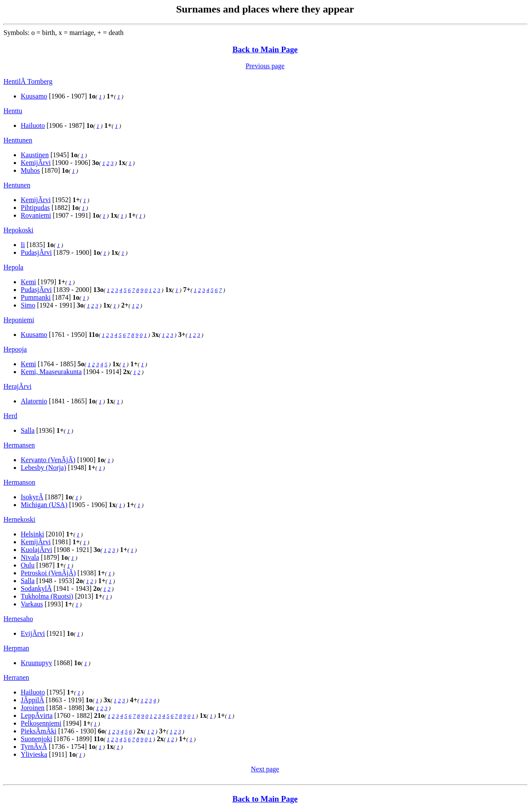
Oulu (28, 565)
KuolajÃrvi (36, 550)
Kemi (28, 282)
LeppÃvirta (37, 715)
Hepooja (15, 349)
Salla (28, 430)
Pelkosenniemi (41, 723)
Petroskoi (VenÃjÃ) (48, 573)
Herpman (16, 648)
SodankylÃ (36, 588)
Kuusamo (34, 96)
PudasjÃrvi (36, 252)
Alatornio (34, 401)
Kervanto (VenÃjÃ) (48, 460)
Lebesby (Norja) (43, 468)
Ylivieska (34, 754)
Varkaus (32, 604)
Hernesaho (18, 619)
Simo (28, 305)
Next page (265, 769)
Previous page (265, 66)
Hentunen (17, 185)
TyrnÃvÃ (34, 747)
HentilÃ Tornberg (28, 81)
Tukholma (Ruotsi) (47, 596)
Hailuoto (33, 125)
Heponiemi (19, 320)
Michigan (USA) (44, 505)
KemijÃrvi (36, 163)
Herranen (16, 677)
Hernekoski (19, 519)
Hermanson (19, 482)
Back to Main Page (265, 49)
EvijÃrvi (33, 633)
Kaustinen (35, 155)
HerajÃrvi (17, 386)
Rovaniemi (36, 215)
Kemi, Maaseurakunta (51, 372)
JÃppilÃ (32, 700)
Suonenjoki (36, 739)
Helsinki (32, 534)
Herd (10, 416)
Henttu (13, 111)
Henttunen (18, 140)
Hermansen (19, 445)
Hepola (13, 267)
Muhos (30, 170)
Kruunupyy (36, 663)
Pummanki (36, 297)
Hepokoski (18, 230)
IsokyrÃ (32, 497)
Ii (23, 245)
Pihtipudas (35, 208)
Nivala (30, 557)
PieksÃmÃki (39, 731)
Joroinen (33, 708)
